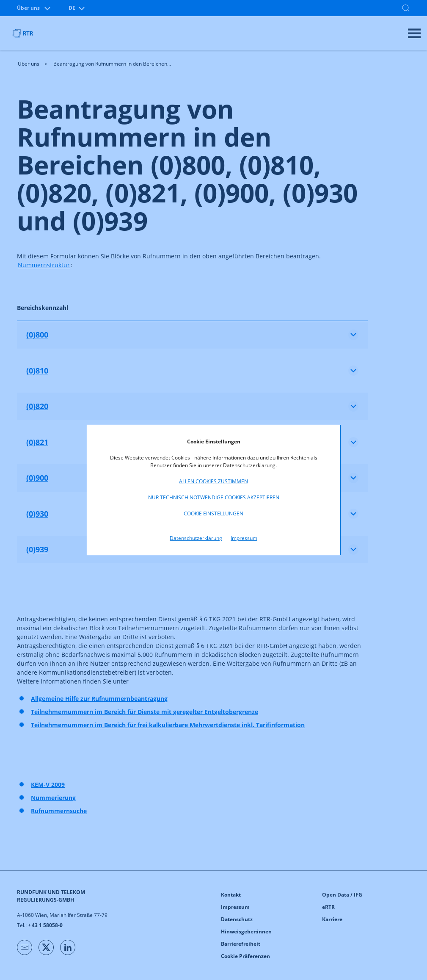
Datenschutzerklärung (196, 538)
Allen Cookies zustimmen (213, 481)
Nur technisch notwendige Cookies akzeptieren (214, 497)
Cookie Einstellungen (213, 514)
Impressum (244, 538)
